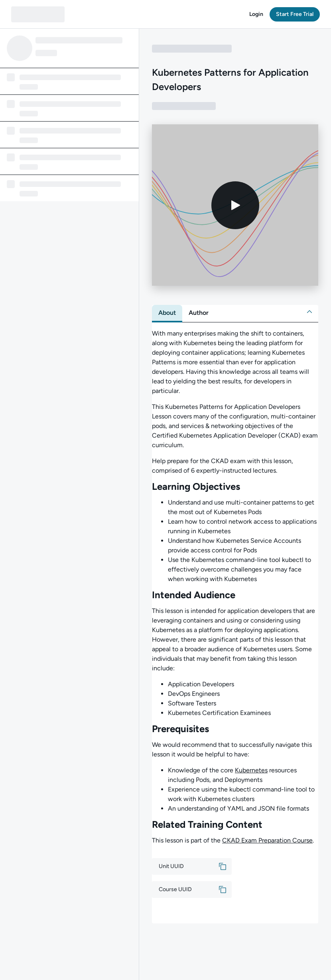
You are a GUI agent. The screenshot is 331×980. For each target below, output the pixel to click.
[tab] (167, 313)
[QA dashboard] (38, 14)
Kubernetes (251, 770)
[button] (256, 14)
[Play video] (235, 205)
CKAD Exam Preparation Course (267, 840)
